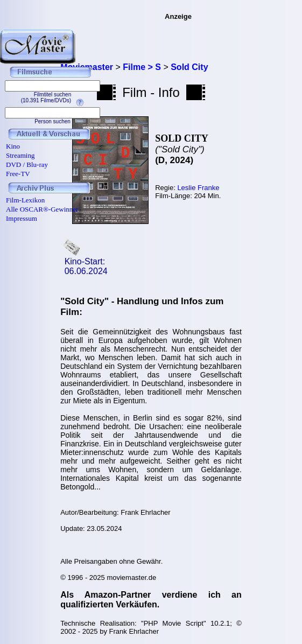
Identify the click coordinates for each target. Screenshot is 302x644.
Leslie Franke (198, 188)
